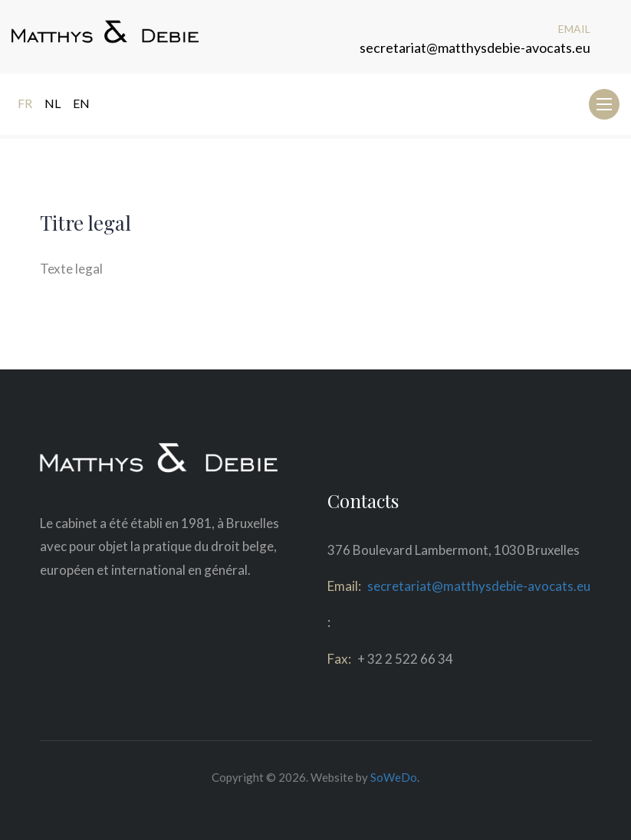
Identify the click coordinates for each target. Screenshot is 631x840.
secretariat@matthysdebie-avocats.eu (475, 48)
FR (25, 103)
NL (53, 103)
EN (81, 103)
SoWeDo (394, 777)
